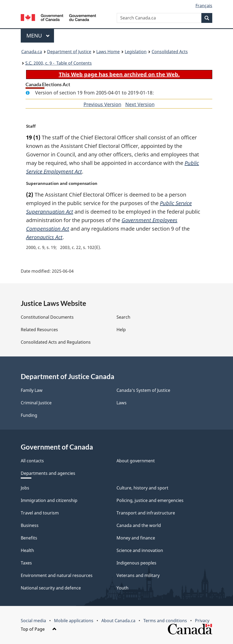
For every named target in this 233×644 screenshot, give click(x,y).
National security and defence (51, 588)
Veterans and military (138, 575)
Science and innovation (140, 550)
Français (204, 6)
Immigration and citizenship (49, 500)
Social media (33, 621)
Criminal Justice (36, 403)
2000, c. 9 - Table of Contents (59, 63)
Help (121, 330)
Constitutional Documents (47, 317)
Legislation (136, 52)
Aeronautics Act (44, 237)
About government (136, 461)
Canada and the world (139, 525)
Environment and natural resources (57, 575)
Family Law (32, 390)
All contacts (32, 461)
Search (123, 317)
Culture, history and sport (142, 488)
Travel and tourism (40, 513)
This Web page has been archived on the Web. (119, 74)
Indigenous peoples (136, 563)
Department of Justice (69, 52)
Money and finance (136, 538)
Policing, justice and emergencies (150, 500)
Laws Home (108, 52)
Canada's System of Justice (143, 390)
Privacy (202, 621)
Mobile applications (74, 621)
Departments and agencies (48, 473)
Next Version (140, 104)
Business (30, 525)
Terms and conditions (165, 621)
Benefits (29, 538)
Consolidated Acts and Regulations (56, 342)
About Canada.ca (118, 621)
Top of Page (39, 629)
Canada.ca (32, 52)
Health (27, 550)
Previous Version (102, 104)
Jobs (25, 488)
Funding (29, 415)
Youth (122, 588)
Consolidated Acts (170, 52)
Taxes (26, 563)
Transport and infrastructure (146, 513)
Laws (122, 403)
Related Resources (39, 330)
